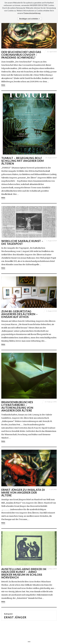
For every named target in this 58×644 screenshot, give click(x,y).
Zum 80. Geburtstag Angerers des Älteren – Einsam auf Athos (20, 314)
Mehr (3, 85)
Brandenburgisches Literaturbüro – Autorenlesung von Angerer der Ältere (17, 406)
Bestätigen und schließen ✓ (30, 19)
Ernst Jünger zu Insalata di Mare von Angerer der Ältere (23, 492)
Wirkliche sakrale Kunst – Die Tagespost (22, 242)
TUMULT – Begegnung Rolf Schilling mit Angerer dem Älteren (23, 161)
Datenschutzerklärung (32, 13)
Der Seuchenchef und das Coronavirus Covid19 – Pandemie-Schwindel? (21, 55)
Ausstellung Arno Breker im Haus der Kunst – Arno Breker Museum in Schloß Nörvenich (24, 573)
